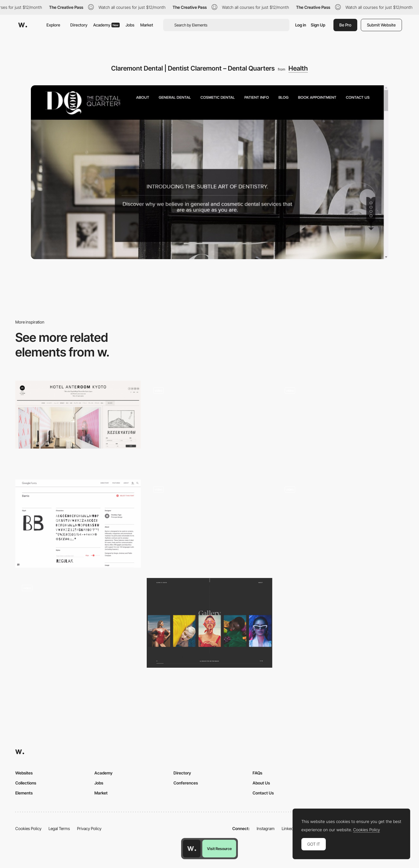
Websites (24, 773)
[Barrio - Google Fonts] (78, 524)
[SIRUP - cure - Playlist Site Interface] (209, 524)
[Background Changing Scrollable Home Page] (341, 426)
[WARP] (341, 520)
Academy (106, 25)
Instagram (266, 828)
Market (147, 25)
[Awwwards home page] (192, 849)
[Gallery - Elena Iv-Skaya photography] (209, 623)
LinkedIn (289, 828)
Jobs (130, 25)
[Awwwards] (23, 25)
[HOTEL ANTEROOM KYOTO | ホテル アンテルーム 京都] (78, 415)
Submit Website (381, 25)
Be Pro (345, 25)
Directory (79, 25)
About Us (261, 783)
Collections (26, 783)
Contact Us (263, 793)
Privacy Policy (89, 828)
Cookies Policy (28, 828)
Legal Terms (59, 828)
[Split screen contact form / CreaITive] (209, 425)
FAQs (257, 773)
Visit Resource (219, 849)
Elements (24, 793)
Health (298, 68)
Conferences (186, 783)
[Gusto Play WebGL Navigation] (78, 622)
